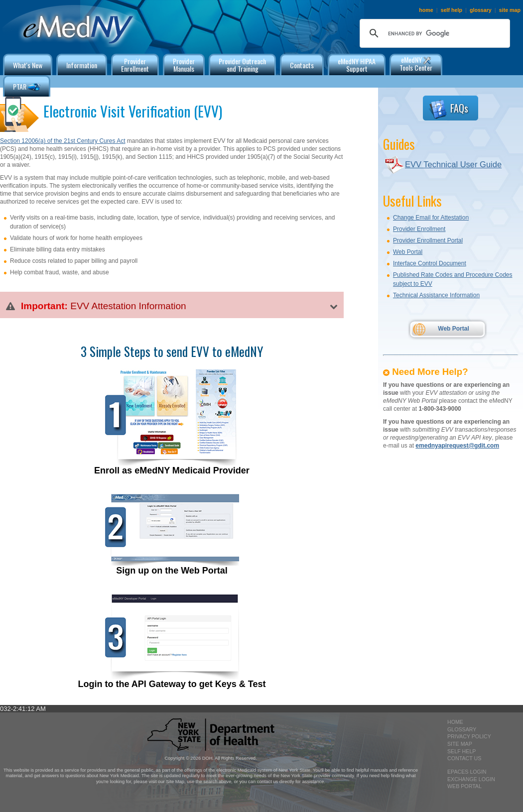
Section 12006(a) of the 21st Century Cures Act (63, 141)
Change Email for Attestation (431, 218)
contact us (464, 758)
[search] (433, 33)
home (426, 10)
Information (82, 65)
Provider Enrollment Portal (428, 240)
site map (510, 10)
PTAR (27, 87)
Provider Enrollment (419, 229)
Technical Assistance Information (436, 295)
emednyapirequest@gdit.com (457, 446)
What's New (28, 65)
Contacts (302, 65)
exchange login (471, 779)
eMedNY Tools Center (416, 63)
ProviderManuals (184, 65)
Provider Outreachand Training (242, 65)
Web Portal (408, 252)
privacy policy (469, 736)
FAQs (448, 110)
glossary (481, 10)
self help (452, 10)
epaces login (467, 772)
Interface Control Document (430, 263)
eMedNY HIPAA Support (357, 65)
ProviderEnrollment (135, 65)
